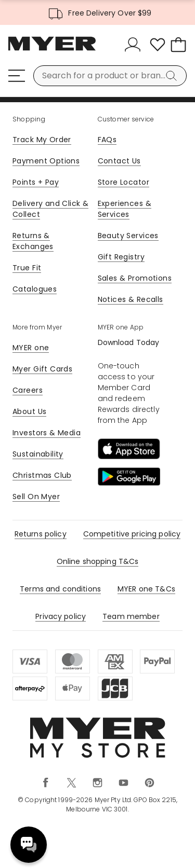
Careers (28, 390)
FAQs (107, 140)
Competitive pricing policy (132, 534)
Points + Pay (36, 182)
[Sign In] (135, 45)
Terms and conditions (60, 589)
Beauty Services (128, 236)
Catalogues (35, 289)
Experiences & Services (125, 209)
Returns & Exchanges (33, 241)
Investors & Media (47, 433)
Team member (131, 616)
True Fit (27, 268)
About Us (29, 411)
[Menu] (17, 76)
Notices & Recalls (131, 299)
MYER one (31, 348)
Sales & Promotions (135, 278)
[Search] (173, 76)
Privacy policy (61, 616)
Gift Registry (121, 257)
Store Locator (123, 182)
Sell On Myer (36, 497)
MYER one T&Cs (146, 589)
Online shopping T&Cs (98, 561)
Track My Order (42, 140)
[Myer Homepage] (52, 49)
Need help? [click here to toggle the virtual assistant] (29, 845)
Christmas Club (42, 475)
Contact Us (119, 161)
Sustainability (38, 454)
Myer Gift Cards (42, 369)
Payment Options (46, 161)
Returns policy (41, 534)
